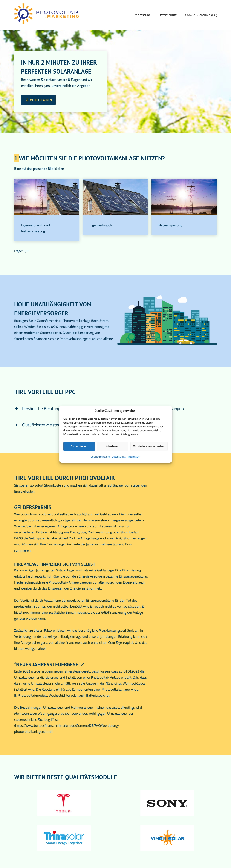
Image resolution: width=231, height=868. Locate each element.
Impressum (134, 457)
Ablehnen (112, 446)
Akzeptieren (79, 446)
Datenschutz (119, 457)
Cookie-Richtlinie (100, 457)
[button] (38, 100)
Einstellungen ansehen (149, 446)
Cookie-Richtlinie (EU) (201, 15)
